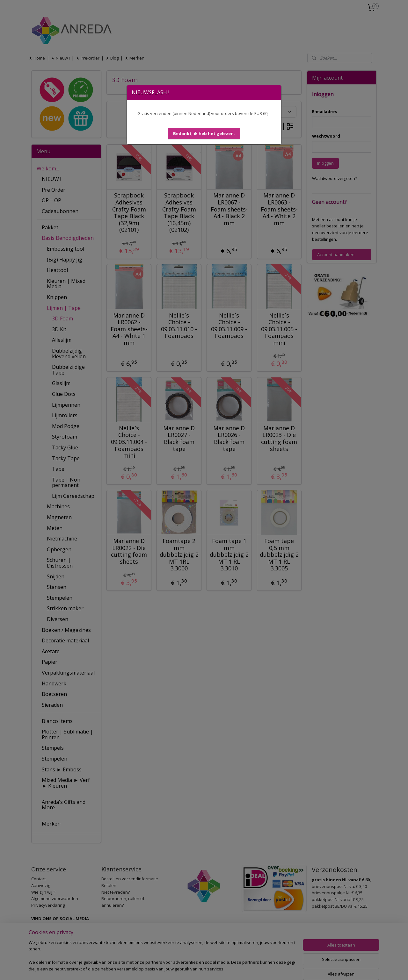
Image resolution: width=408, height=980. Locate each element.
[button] (204, 134)
